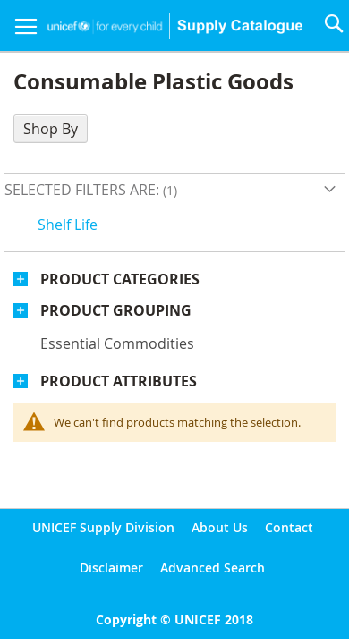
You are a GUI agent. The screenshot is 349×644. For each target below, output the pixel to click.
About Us (220, 527)
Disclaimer (111, 568)
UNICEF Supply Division (103, 527)
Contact (289, 527)
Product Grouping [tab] (116, 310)
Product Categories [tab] (120, 279)
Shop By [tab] (51, 129)
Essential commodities (117, 343)
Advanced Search (213, 568)
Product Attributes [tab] (119, 381)
